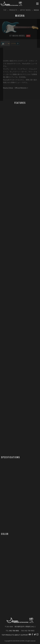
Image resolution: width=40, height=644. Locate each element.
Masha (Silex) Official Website (16, 88)
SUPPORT (24, 635)
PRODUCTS (13, 10)
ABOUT (17, 635)
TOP (5, 10)
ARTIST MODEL (25, 10)
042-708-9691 (14, 631)
